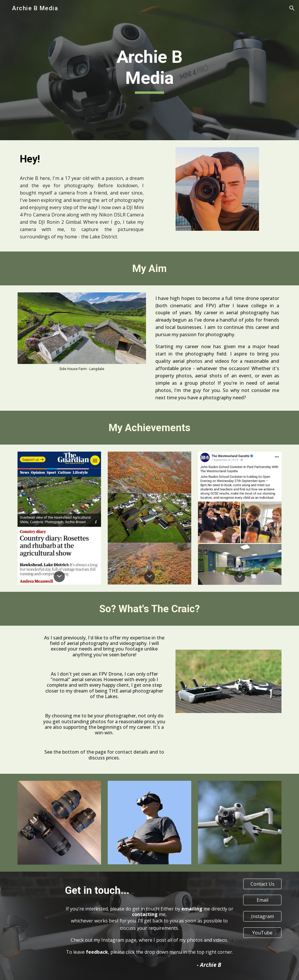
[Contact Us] (262, 884)
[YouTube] (262, 933)
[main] (149, 70)
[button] (292, 8)
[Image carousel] (82, 332)
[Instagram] (262, 916)
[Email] (262, 900)
